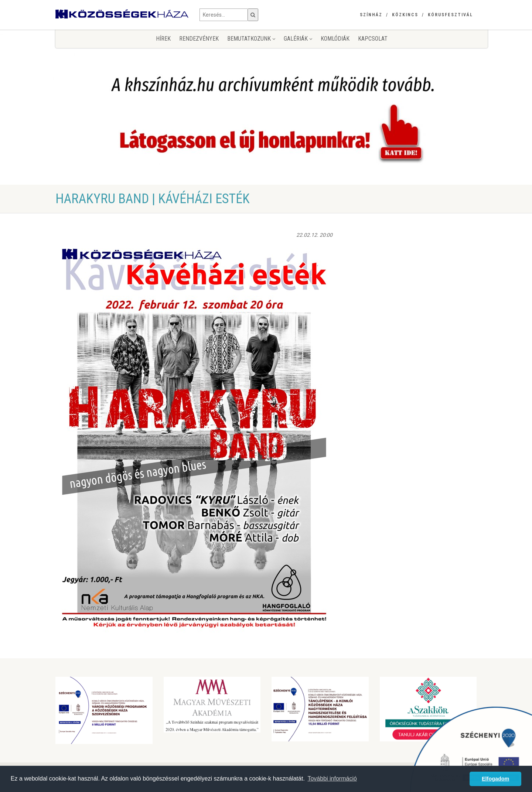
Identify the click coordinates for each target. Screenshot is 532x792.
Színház (371, 15)
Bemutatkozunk (251, 39)
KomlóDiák (335, 39)
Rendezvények (199, 39)
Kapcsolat (373, 39)
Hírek (163, 39)
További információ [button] (332, 779)
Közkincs (405, 15)
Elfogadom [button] (495, 779)
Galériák (298, 39)
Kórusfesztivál (450, 15)
